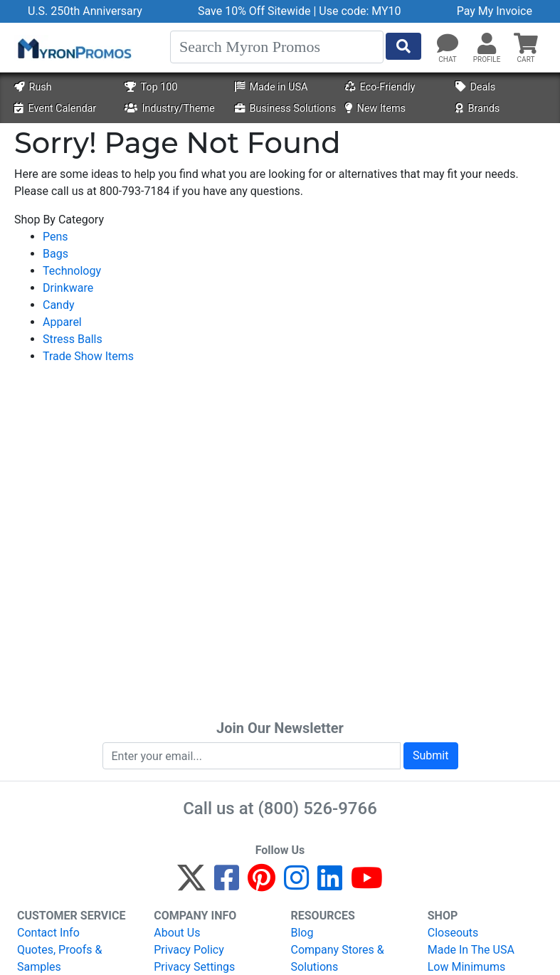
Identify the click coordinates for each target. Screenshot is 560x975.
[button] (487, 44)
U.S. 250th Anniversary (85, 11)
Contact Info (48, 933)
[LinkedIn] (330, 884)
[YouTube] (367, 884)
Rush (33, 87)
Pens (56, 237)
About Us (177, 933)
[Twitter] (191, 884)
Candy (59, 305)
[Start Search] (403, 46)
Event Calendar (55, 109)
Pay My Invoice (495, 11)
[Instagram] (296, 884)
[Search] (277, 47)
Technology (72, 271)
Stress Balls (73, 339)
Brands (477, 109)
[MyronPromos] (73, 48)
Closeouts (453, 933)
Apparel (62, 322)
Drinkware (68, 288)
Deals (475, 87)
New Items (375, 109)
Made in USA (271, 87)
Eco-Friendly (380, 87)
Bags (56, 254)
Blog (302, 933)
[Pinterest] (261, 884)
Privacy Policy (189, 950)
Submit (430, 755)
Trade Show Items (88, 356)
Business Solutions (285, 109)
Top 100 (151, 87)
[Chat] (448, 44)
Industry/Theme (169, 109)
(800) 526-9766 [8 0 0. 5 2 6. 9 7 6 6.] (318, 808)
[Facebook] (227, 884)
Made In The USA (471, 950)
